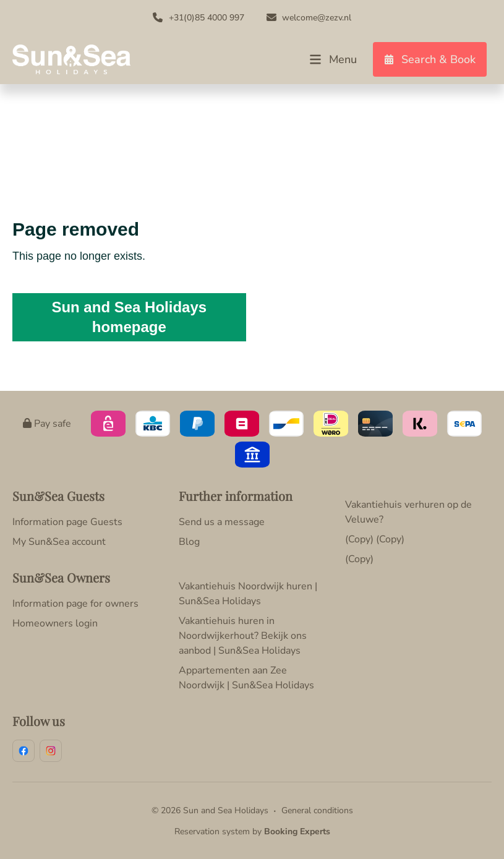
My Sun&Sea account (59, 542)
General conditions (317, 810)
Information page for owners (75, 604)
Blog (189, 542)
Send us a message (222, 522)
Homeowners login (55, 623)
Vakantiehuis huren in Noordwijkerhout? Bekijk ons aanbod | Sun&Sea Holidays (243, 636)
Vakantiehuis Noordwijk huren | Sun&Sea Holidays (248, 594)
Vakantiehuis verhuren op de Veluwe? (408, 512)
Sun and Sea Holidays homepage (129, 317)
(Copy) (359, 559)
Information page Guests (67, 522)
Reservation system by (252, 831)
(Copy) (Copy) (375, 539)
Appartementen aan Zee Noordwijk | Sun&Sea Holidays (246, 678)
